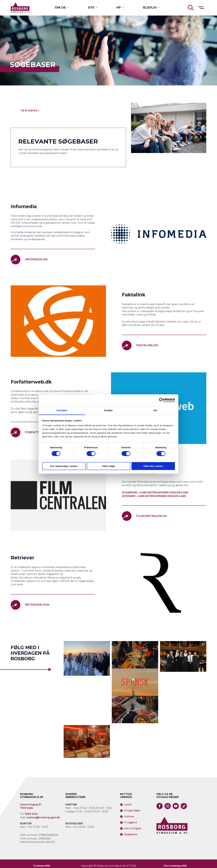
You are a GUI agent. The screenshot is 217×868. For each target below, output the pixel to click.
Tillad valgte (108, 466)
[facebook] (160, 806)
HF (119, 7)
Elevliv (150, 7)
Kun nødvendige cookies (64, 466)
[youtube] (176, 806)
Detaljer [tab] (108, 410)
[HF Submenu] (124, 8)
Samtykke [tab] (62, 410)
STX (91, 7)
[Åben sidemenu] (201, 8)
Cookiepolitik (42, 866)
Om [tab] (155, 410)
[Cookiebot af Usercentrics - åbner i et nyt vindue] (161, 400)
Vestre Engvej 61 (31, 805)
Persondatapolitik (175, 866)
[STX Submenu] (97, 8)
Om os (60, 7)
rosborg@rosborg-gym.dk (43, 817)
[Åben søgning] (191, 8)
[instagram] (168, 806)
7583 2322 (31, 814)
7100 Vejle (27, 808)
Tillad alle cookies (153, 466)
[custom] (184, 806)
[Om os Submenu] (69, 8)
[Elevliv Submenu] (160, 8)
